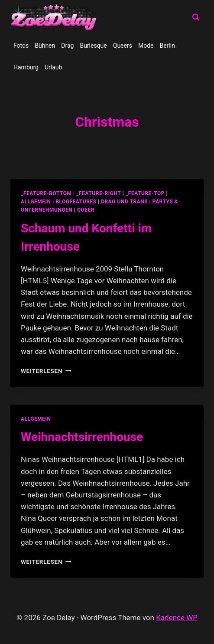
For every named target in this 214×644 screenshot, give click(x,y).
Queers (123, 46)
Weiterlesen (46, 371)
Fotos (21, 46)
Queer (86, 210)
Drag (67, 46)
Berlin (167, 46)
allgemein (36, 202)
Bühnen (45, 46)
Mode (146, 46)
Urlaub (53, 67)
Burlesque (93, 46)
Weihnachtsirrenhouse (82, 437)
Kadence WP (177, 618)
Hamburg (26, 67)
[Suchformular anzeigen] (196, 17)
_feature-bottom (46, 193)
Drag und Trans (124, 202)
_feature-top (145, 193)
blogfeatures (76, 202)
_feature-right (99, 193)
